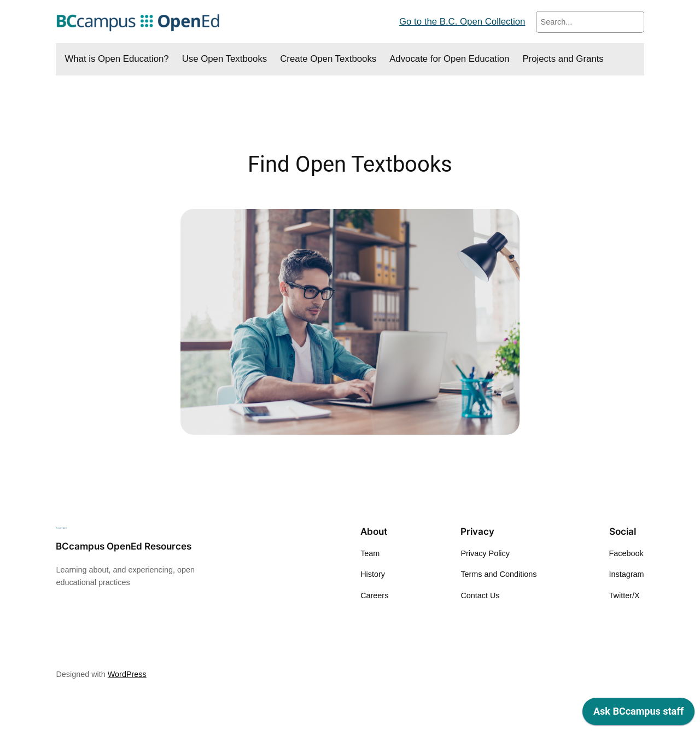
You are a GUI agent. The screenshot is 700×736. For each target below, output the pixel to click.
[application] (638, 714)
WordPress (127, 674)
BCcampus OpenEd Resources (124, 546)
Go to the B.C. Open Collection (462, 22)
